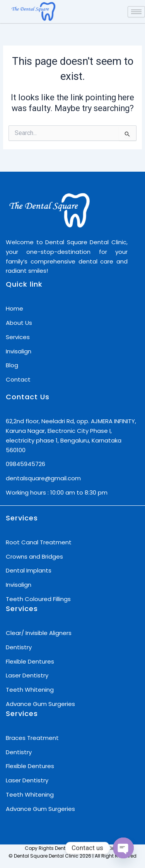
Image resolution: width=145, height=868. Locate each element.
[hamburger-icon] (136, 12)
